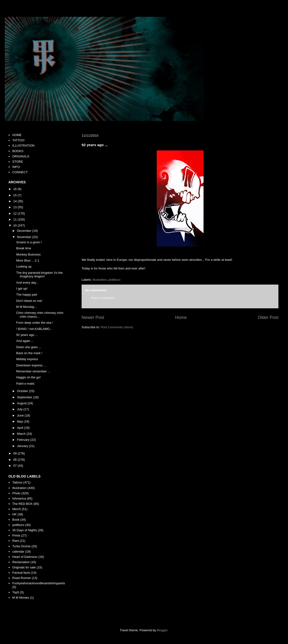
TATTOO (18, 140)
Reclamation (21, 562)
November (25, 237)
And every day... (27, 283)
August (22, 403)
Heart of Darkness (25, 557)
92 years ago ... (27, 335)
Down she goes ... (29, 347)
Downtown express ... (31, 365)
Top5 (16, 592)
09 (15, 453)
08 (15, 460)
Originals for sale (24, 567)
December (25, 231)
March (22, 434)
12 (15, 213)
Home (181, 317)
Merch (17, 509)
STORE (18, 162)
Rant (15, 541)
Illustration (100, 280)
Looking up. (24, 266)
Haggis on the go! (28, 377)
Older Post (268, 317)
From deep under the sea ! (34, 323)
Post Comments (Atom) (117, 327)
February (24, 440)
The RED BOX (22, 504)
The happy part (27, 295)
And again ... (25, 341)
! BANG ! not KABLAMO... (34, 329)
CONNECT (20, 172)
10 (15, 225)
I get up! (22, 289)
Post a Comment (103, 298)
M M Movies (21, 598)
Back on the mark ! (29, 353)
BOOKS (18, 151)
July (20, 409)
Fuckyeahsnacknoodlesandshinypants (39, 583)
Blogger (162, 630)
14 (15, 201)
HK (14, 514)
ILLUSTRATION (23, 146)
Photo (16, 493)
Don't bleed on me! (29, 301)
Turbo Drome (21, 546)
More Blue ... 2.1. (28, 260)
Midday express (27, 359)
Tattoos (17, 482)
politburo (114, 280)
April (21, 428)
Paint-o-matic (25, 384)
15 (15, 195)
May (20, 421)
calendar (18, 552)
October (23, 391)
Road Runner (21, 578)
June (21, 415)
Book (16, 520)
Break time (24, 248)
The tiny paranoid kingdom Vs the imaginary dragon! (39, 275)
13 (15, 207)
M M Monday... (26, 307)
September (25, 397)
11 (15, 219)
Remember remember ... (33, 371)
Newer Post (93, 317)
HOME (17, 135)
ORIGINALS (21, 156)
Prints (16, 535)
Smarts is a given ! (29, 242)
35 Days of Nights (25, 530)
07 (15, 466)
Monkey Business (28, 254)
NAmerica (19, 498)
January (23, 446)
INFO (16, 167)
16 (15, 189)
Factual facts (21, 573)
